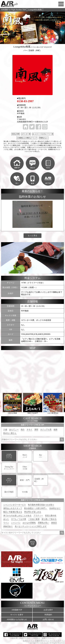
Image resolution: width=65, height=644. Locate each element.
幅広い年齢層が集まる (13, 512)
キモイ (29, 430)
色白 (23, 430)
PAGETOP (32, 543)
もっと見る (32, 236)
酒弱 (36, 430)
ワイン (6, 523)
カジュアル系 (46, 430)
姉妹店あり (8, 526)
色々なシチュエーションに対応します (31, 526)
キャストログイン (58, 641)
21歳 (5, 430)
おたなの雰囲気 (29, 523)
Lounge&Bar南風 (35, 10)
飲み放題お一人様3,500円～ (36, 508)
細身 (56, 430)
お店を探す (48, 610)
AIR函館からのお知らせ (17, 619)
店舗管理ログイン (42, 641)
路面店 (54, 523)
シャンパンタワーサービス (15, 505)
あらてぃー (14, 430)
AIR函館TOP (17, 610)
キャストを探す (17, 615)
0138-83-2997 (25, 101)
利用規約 (48, 615)
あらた (6, 519)
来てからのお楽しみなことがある (17, 516)
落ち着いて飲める (49, 519)
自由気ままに (55, 508)
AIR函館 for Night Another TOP (13, 10)
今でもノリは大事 (19, 519)
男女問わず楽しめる (33, 512)
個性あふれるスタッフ (13, 508)
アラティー (38, 516)
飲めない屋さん (10, 433)
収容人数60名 (51, 516)
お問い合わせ (48, 619)
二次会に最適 (34, 519)
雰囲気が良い (43, 523)
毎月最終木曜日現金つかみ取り (41, 505)
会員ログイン (28, 641)
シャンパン (16, 523)
